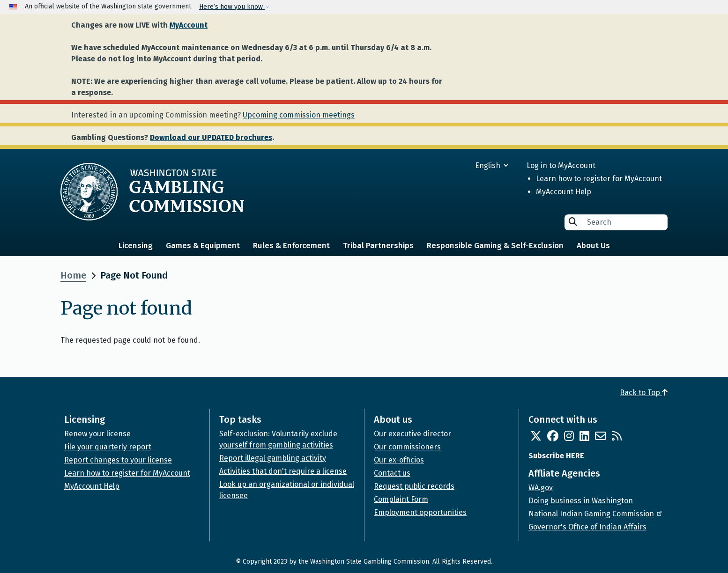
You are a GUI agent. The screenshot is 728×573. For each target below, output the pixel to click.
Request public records (414, 486)
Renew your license (97, 434)
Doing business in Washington (581, 501)
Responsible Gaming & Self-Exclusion (495, 246)
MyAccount (189, 25)
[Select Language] (458, 165)
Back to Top (644, 393)
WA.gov (541, 488)
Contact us (392, 473)
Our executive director (412, 434)
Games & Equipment (203, 246)
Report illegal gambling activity (273, 458)
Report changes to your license (118, 460)
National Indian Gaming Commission (596, 514)
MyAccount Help (564, 192)
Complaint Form (401, 499)
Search (573, 222)
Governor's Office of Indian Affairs (587, 527)
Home (73, 275)
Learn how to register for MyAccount (599, 179)
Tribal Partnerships (378, 246)
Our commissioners (407, 447)
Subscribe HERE (556, 456)
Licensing (136, 246)
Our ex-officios (399, 460)
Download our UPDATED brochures (211, 137)
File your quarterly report (108, 447)
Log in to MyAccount (561, 165)
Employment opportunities (420, 512)
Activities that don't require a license (283, 471)
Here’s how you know (232, 7)
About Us (593, 246)
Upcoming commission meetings (299, 115)
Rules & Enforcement (291, 246)
